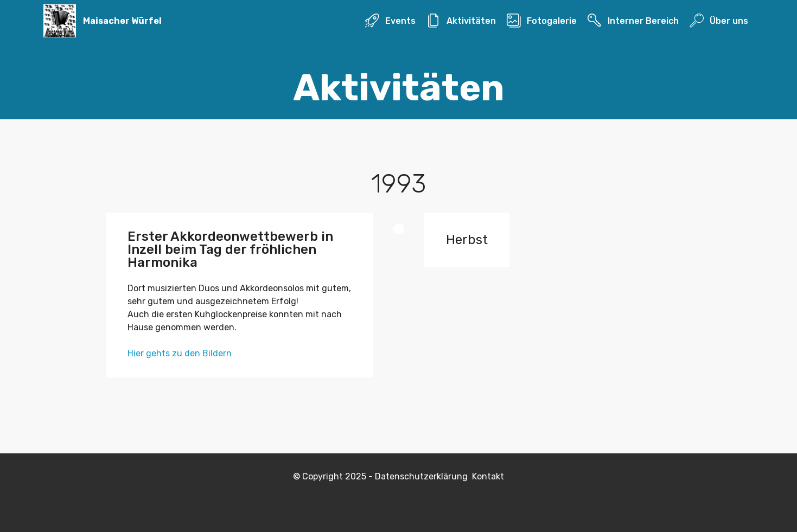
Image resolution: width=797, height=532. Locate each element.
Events (390, 21)
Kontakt (488, 476)
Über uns (719, 21)
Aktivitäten (461, 21)
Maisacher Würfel (122, 21)
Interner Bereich (633, 21)
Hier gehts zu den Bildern (180, 353)
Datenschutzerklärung (423, 476)
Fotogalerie (541, 21)
